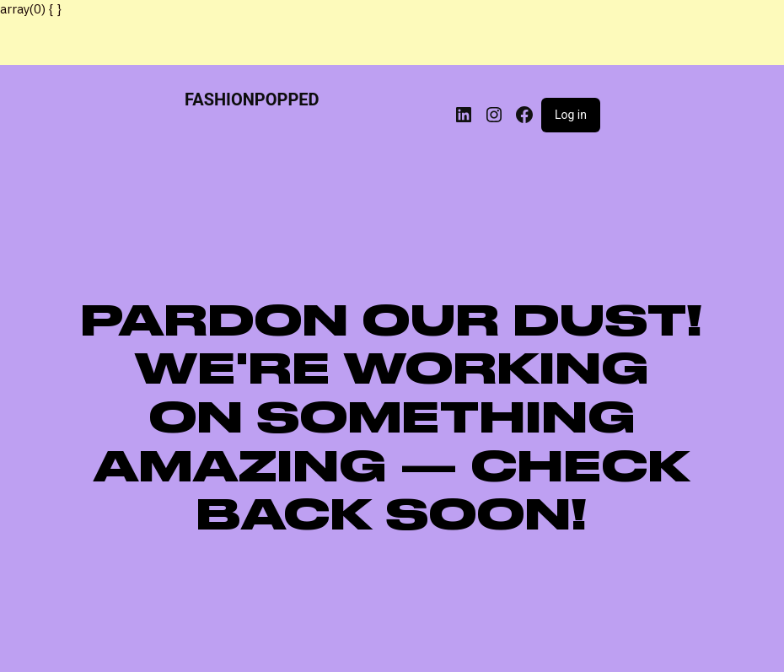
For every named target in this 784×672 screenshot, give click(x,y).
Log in (571, 115)
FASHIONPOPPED (252, 99)
